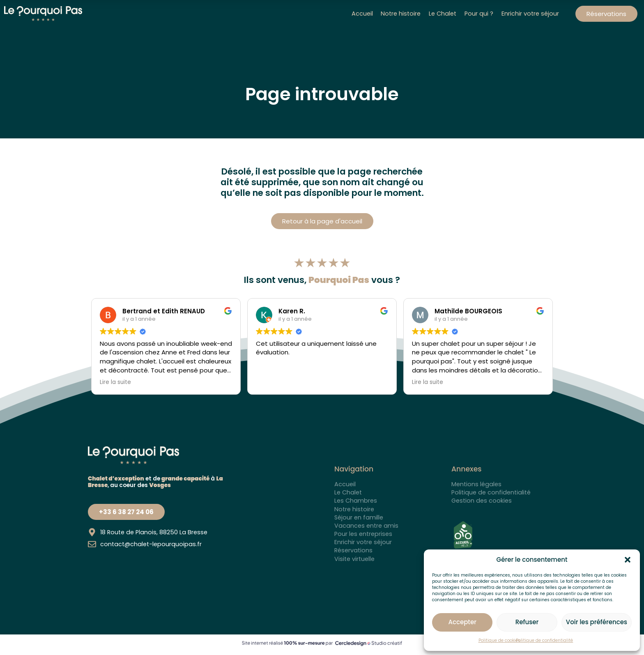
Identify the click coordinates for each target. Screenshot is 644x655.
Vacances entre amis (366, 526)
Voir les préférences (597, 622)
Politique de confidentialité (544, 640)
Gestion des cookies (482, 501)
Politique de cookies (499, 640)
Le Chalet (443, 14)
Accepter (462, 622)
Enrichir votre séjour (530, 14)
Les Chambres (356, 501)
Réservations (353, 550)
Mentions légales (476, 484)
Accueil (362, 14)
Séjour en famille (359, 517)
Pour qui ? (479, 14)
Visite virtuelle (354, 559)
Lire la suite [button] (115, 382)
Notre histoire (401, 14)
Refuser (527, 622)
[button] (628, 560)
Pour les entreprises (363, 534)
